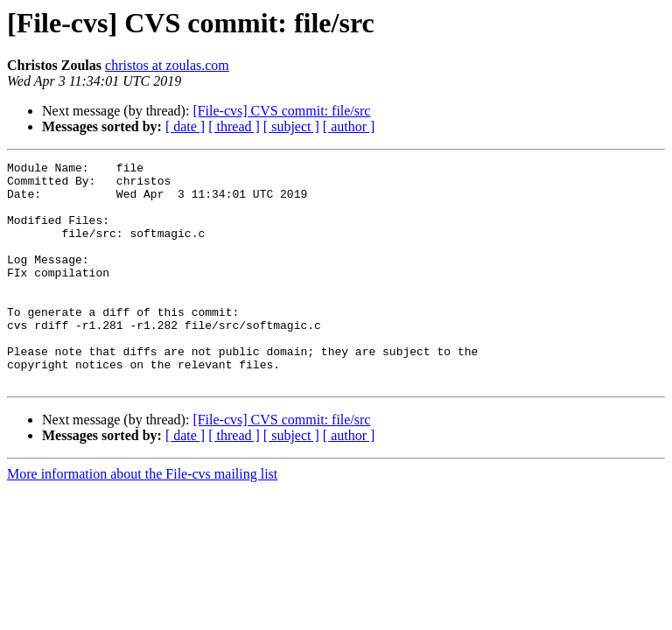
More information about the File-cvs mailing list (142, 518)
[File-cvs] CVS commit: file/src (281, 111)
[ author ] (349, 126)
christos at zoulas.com (167, 65)
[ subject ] (291, 126)
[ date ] (185, 126)
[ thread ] (234, 126)
